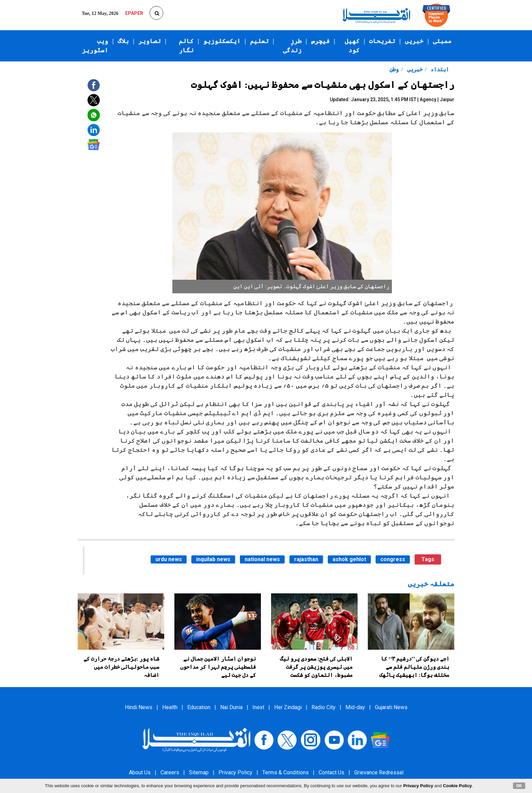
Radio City (324, 707)
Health (170, 707)
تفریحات (382, 41)
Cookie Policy (458, 786)
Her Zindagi (288, 707)
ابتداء (439, 69)
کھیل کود (352, 46)
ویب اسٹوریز (95, 46)
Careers (170, 772)
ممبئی (442, 41)
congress (393, 559)
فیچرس (320, 41)
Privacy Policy (235, 772)
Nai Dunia (231, 707)
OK (519, 786)
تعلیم (259, 41)
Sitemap (199, 772)
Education (199, 707)
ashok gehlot (349, 559)
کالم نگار (186, 46)
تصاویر (150, 41)
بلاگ (123, 41)
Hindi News (139, 707)
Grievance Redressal (379, 772)
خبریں (414, 41)
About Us (140, 772)
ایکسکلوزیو (222, 41)
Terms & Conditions (286, 772)
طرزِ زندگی (292, 46)
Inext (258, 707)
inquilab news (213, 559)
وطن (394, 69)
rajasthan (306, 559)
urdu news (169, 559)
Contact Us (331, 772)
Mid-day (355, 707)
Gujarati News (391, 707)
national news (262, 559)
